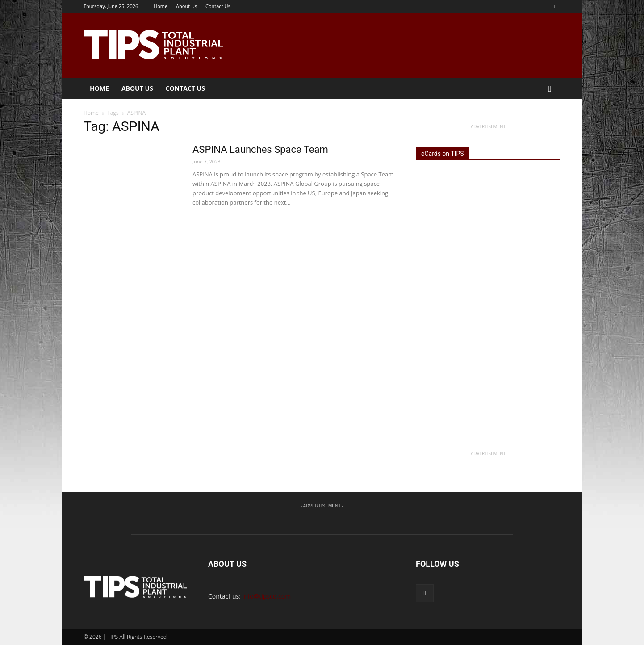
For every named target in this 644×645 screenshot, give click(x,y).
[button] (550, 89)
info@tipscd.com (267, 596)
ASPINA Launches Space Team (260, 149)
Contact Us (218, 6)
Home (161, 6)
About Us (186, 6)
